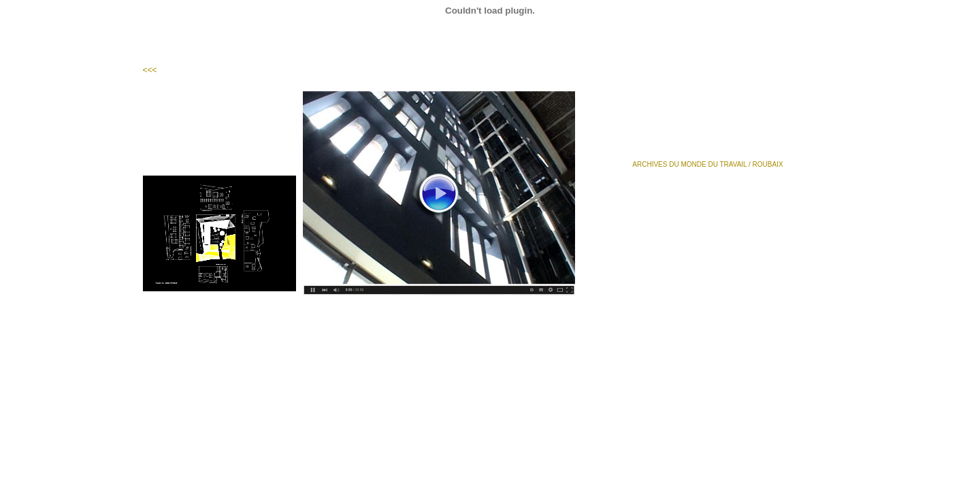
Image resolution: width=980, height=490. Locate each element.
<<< (150, 70)
